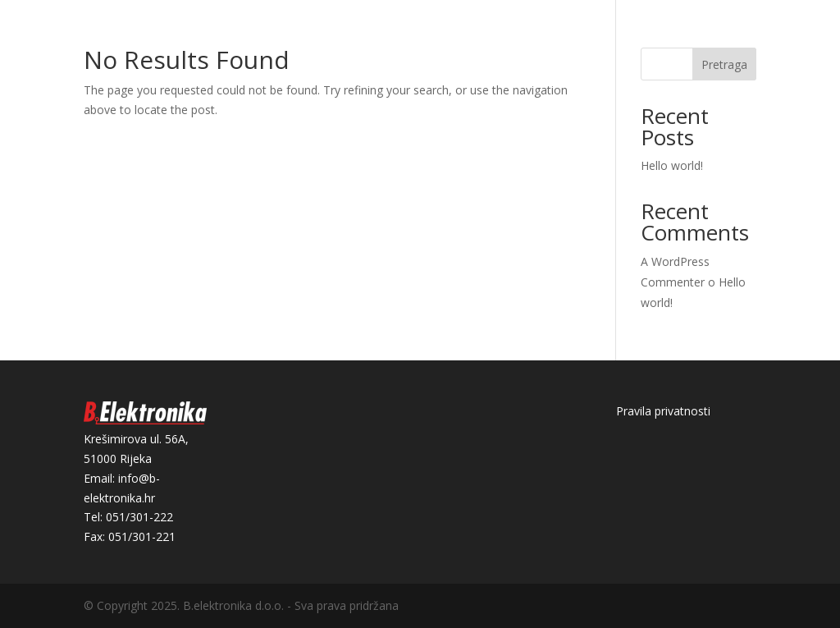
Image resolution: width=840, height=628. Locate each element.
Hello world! (672, 165)
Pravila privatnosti (663, 411)
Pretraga (724, 64)
